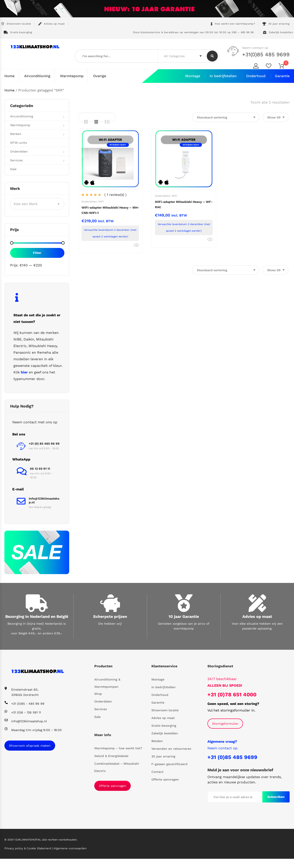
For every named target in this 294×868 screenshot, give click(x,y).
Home (9, 76)
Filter (37, 253)
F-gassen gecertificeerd (169, 764)
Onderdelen (89, 201)
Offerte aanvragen (113, 786)
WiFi (101, 201)
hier (24, 372)
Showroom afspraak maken (30, 745)
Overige (100, 76)
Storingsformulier (225, 723)
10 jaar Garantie (184, 616)
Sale (13, 169)
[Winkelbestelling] (226, 117)
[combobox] (37, 204)
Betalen (157, 741)
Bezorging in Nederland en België (37, 616)
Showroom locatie (16, 24)
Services (16, 160)
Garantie (282, 76)
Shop (98, 693)
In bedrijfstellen (223, 76)
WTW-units (18, 142)
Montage (193, 76)
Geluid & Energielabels (111, 756)
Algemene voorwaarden (70, 848)
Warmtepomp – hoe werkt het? (118, 748)
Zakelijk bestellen (278, 32)
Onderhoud (256, 76)
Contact (157, 772)
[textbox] (37, 204)
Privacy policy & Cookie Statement (28, 848)
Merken (16, 134)
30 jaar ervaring (276, 24)
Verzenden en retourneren (171, 748)
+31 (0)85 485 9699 (232, 757)
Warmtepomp (72, 76)
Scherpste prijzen (110, 616)
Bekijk (136, 245)
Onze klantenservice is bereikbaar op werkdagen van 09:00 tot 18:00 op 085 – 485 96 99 (193, 32)
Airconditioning (37, 76)
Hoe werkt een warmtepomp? (233, 24)
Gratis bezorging (18, 32)
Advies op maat (52, 24)
